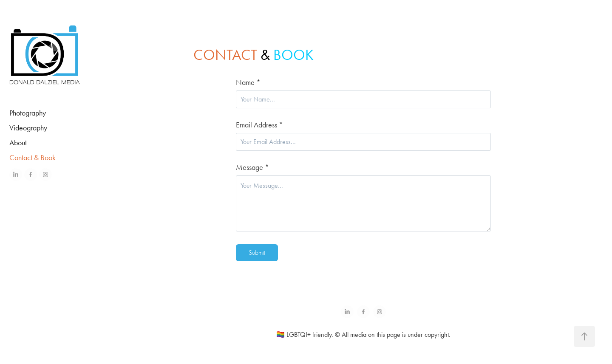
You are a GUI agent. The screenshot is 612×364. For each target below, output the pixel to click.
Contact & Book (33, 158)
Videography (28, 128)
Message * (252, 167)
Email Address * (259, 125)
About (18, 143)
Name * (248, 82)
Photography (28, 113)
